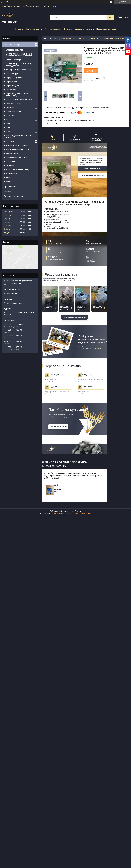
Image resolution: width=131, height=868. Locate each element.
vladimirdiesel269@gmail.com (19, 281)
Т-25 (8, 132)
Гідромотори (11, 82)
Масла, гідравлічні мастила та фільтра (19, 136)
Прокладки (10, 116)
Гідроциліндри (12, 86)
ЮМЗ (8, 124)
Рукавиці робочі (58, 491)
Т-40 (8, 128)
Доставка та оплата (84, 29)
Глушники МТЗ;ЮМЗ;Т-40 (17, 157)
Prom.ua (78, 511)
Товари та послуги (34, 29)
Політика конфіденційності (83, 514)
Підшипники (11, 161)
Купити (92, 71)
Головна (19, 29)
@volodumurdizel (96, 348)
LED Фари (10, 141)
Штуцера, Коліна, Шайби (17, 145)
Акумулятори (11, 173)
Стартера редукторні (15, 50)
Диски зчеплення (13, 112)
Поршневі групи (12, 74)
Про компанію (55, 29)
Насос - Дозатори (14, 60)
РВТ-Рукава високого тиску (17, 149)
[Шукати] (110, 17)
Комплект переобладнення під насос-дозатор (19, 65)
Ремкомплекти (12, 153)
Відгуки (7, 191)
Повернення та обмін (106, 29)
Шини (8, 177)
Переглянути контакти (93, 169)
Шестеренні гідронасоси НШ (18, 70)
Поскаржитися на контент (62, 514)
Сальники (10, 165)
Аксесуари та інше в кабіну (17, 169)
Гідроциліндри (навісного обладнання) (17, 95)
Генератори (11, 90)
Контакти (68, 29)
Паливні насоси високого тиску (19, 100)
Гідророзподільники (14, 78)
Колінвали (10, 108)
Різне (8, 181)
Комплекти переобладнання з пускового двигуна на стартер (19, 55)
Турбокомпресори (13, 104)
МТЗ (8, 120)
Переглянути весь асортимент (93, 175)
